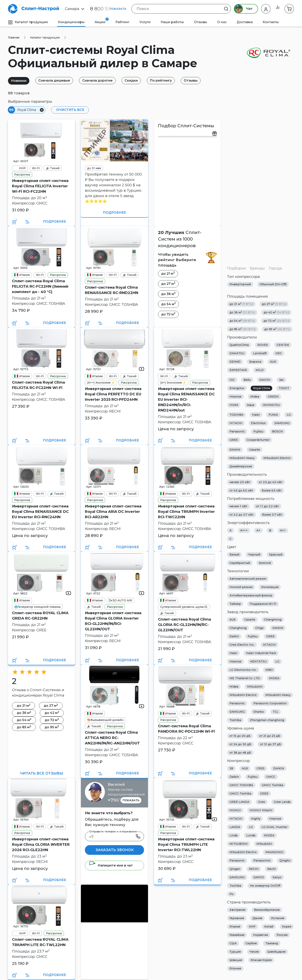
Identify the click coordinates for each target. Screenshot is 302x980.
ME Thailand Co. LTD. (245, 678)
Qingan (235, 869)
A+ (258, 530)
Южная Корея (261, 960)
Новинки (19, 81)
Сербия (251, 943)
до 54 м (242, 321)
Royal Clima (261, 388)
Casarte (255, 450)
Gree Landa (282, 802)
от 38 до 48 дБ (240, 753)
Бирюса (255, 362)
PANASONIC (274, 852)
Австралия (237, 910)
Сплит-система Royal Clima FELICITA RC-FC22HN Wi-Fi (38, 385)
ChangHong (273, 620)
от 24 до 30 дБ (240, 744)
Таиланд (272, 943)
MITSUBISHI (239, 844)
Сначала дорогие (101, 80)
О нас (222, 22)
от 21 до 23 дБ (270, 736)
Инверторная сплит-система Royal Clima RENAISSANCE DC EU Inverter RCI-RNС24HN (40, 512)
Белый (234, 555)
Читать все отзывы (42, 773)
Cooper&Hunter (258, 440)
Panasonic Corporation (270, 703)
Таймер (235, 604)
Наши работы (172, 22)
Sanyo (277, 877)
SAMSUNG (282, 423)
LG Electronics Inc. (243, 670)
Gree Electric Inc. (242, 645)
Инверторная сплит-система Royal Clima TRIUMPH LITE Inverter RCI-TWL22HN (186, 845)
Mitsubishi (255, 687)
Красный (276, 555)
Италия (235, 927)
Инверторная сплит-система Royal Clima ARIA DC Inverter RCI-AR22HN (113, 512)
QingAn (285, 861)
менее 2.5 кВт (240, 482)
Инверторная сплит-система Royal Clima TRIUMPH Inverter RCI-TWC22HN (186, 512)
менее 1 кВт (238, 506)
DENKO (235, 362)
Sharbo (259, 712)
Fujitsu (258, 431)
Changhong (238, 628)
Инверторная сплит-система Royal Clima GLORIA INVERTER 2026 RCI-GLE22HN (41, 845)
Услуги (145, 22)
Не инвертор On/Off (265, 886)
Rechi (271, 869)
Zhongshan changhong (267, 720)
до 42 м (276, 312)
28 (231, 768)
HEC (279, 353)
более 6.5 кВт (272, 490)
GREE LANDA (239, 802)
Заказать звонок (115, 850)
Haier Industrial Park (261, 653)
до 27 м (274, 304)
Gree (262, 802)
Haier (256, 415)
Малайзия (237, 935)
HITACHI (236, 423)
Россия (282, 935)
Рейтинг (122, 22)
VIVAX (234, 405)
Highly (256, 819)
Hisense (235, 397)
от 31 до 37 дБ (271, 744)
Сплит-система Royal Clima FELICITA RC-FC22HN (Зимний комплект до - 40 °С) (40, 286)
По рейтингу (168, 80)
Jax (281, 380)
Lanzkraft (260, 353)
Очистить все (69, 110)
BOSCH (277, 431)
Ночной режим (241, 587)
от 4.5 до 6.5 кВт (241, 490)
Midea (255, 397)
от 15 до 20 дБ (240, 736)
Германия (237, 918)
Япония (235, 968)
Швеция (236, 960)
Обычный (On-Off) (273, 284)
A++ (283, 530)
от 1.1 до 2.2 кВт (267, 506)
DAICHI (265, 380)
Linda (233, 835)
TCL (276, 712)
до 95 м (277, 329)
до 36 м (242, 312)
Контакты (271, 22)
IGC (232, 380)
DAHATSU (237, 353)
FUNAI (273, 415)
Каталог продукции (28, 22)
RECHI (254, 869)
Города (275, 268)
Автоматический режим (248, 579)
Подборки (236, 268)
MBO (269, 670)
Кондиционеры (71, 22)
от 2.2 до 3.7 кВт (241, 515)
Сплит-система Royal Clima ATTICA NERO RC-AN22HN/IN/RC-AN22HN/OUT (112, 738)
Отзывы (201, 22)
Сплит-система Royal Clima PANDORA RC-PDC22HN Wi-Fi (186, 729)
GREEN (273, 397)
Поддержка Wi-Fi (263, 604)
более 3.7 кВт (272, 515)
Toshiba (235, 720)
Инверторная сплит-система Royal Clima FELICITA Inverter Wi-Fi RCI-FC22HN (40, 186)
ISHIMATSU (271, 405)
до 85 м (242, 329)
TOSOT (284, 388)
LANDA (235, 827)
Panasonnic (262, 861)
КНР (252, 927)
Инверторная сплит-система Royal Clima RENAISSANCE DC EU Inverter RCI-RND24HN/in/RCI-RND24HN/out (186, 400)
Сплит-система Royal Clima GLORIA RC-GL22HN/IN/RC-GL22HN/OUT (184, 625)
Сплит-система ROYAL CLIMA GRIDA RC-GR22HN (40, 616)
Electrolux (258, 423)
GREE (234, 440)
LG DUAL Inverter (275, 827)
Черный (254, 555)
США (233, 943)
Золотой (265, 563)
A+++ (244, 530)
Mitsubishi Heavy (242, 458)
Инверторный (240, 284)
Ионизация (270, 587)
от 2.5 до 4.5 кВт (271, 482)
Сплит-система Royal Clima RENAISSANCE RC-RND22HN (112, 290)
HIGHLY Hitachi (261, 810)
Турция (235, 952)
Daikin (234, 636)
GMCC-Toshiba (240, 793)
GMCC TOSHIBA (241, 785)
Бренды (257, 268)
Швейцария (276, 952)
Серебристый (240, 563)
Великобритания (267, 910)
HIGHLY (235, 810)
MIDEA (274, 678)
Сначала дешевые (57, 80)
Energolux (237, 388)
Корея (287, 927)
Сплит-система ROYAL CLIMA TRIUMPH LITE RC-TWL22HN (40, 942)
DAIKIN (235, 450)
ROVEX (263, 345)
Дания (257, 918)
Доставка (245, 22)
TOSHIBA (236, 415)
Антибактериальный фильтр (251, 595)
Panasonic (237, 431)
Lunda (251, 835)
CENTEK (283, 345)
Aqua (250, 405)
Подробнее (55, 222)
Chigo (259, 628)
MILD (260, 370)
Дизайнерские (241, 466)
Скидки (137, 80)
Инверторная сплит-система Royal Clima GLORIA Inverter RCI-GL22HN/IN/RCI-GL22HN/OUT (113, 621)
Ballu (247, 380)
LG (289, 415)
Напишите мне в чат (111, 865)
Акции (102, 21)
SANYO (259, 877)
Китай (269, 927)
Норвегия (260, 935)
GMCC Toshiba (273, 785)
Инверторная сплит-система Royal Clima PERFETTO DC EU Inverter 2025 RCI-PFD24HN (113, 394)
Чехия (254, 952)
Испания (278, 918)
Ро (231, 894)
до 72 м (276, 321)
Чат (242, 9)
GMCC (271, 777)
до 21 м (241, 304)
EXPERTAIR (238, 370)
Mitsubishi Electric (277, 458)
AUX (273, 362)
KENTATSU (258, 661)
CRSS (261, 768)
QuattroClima (239, 345)
